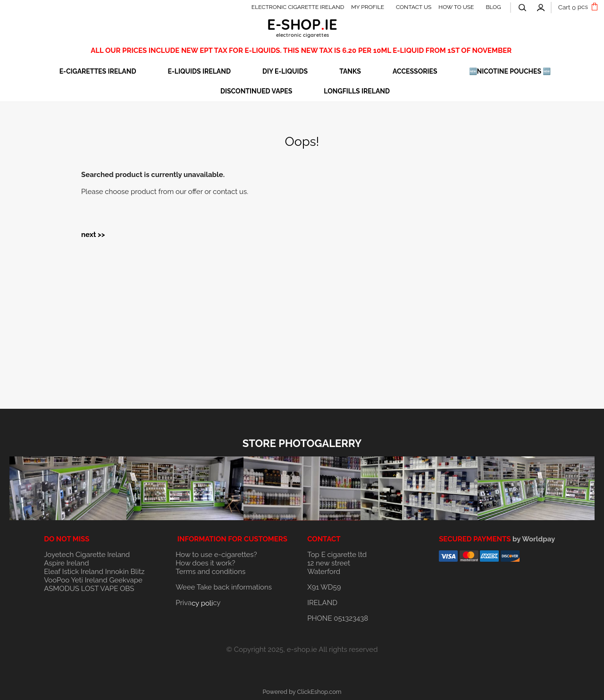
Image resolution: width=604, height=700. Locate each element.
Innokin (117, 572)
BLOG (493, 7)
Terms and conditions (210, 572)
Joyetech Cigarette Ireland (87, 555)
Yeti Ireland (89, 580)
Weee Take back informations (224, 587)
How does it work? (205, 563)
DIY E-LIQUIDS (285, 71)
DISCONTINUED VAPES (256, 91)
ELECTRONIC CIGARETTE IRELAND (298, 7)
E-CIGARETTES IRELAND (98, 71)
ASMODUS (62, 589)
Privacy (198, 603)
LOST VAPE (100, 589)
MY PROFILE (368, 7)
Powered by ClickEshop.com (302, 692)
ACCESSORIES (415, 71)
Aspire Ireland (66, 563)
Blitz (138, 572)
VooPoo (57, 580)
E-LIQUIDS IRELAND (199, 71)
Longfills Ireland (357, 91)
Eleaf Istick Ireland (74, 572)
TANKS (350, 71)
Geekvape (126, 580)
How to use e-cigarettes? (216, 555)
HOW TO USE (456, 7)
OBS (127, 589)
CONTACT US (414, 7)
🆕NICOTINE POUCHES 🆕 (510, 71)
